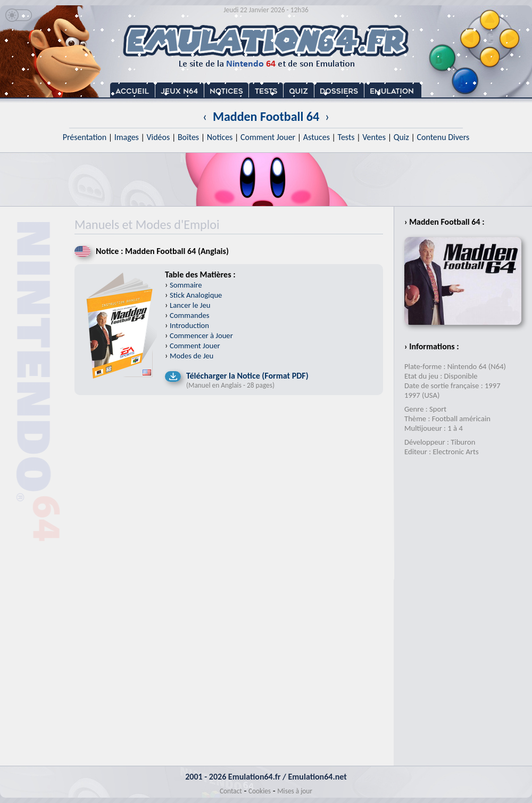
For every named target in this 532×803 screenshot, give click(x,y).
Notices (220, 137)
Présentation (85, 137)
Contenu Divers (443, 137)
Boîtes (188, 137)
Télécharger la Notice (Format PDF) (247, 376)
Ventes (374, 137)
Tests (346, 137)
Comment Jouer (268, 137)
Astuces (317, 137)
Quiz (401, 137)
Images (127, 137)
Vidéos (158, 137)
